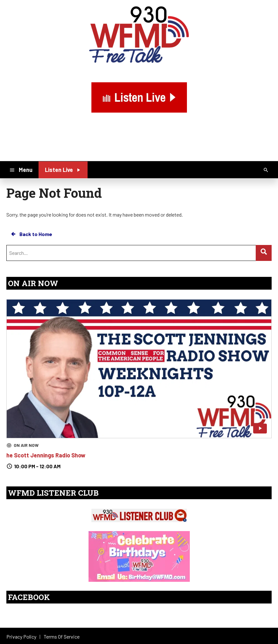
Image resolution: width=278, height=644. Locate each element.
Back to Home (31, 234)
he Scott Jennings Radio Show (46, 455)
